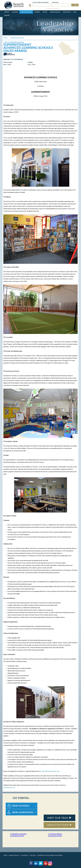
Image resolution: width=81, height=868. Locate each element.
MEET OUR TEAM (59, 818)
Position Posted (8, 62)
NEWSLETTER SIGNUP (60, 825)
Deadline (30, 62)
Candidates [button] (37, 12)
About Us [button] (7, 12)
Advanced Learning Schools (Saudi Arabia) (28, 49)
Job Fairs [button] (45, 12)
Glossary (24, 855)
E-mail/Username (40, 2)
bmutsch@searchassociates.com (50, 771)
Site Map (33, 855)
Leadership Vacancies (26, 12)
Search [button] (7, 15)
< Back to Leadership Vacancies (14, 42)
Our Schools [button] (15, 12)
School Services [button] (67, 12)
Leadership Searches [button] (55, 12)
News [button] (75, 12)
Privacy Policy (14, 855)
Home (5, 855)
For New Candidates (12, 810)
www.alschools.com (9, 788)
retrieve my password (53, 8)
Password (55, 2)
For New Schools (11, 804)
